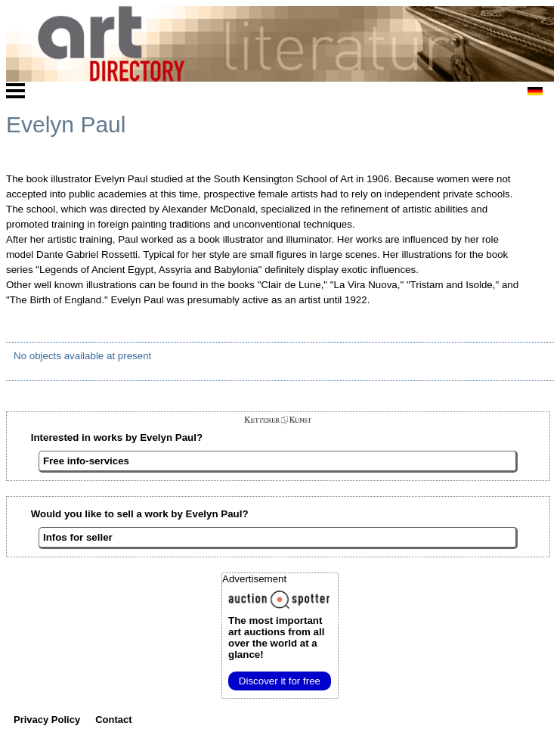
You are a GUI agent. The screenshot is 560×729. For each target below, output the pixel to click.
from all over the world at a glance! (276, 637)
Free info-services (86, 461)
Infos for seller (78, 537)
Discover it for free (280, 681)
